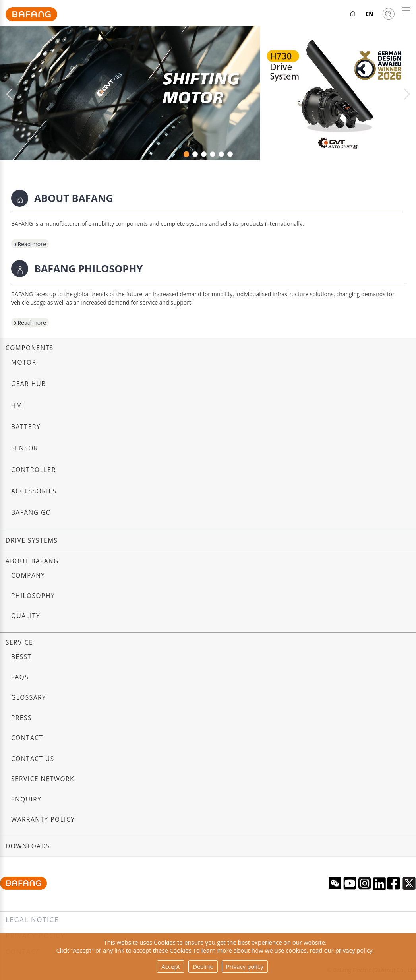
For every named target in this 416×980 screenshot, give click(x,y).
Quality (26, 616)
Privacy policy (245, 966)
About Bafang (32, 561)
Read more (29, 244)
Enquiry (26, 799)
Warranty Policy (43, 820)
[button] (407, 94)
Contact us (33, 759)
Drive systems (32, 540)
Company (28, 575)
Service (19, 643)
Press (21, 718)
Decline (203, 966)
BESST (21, 657)
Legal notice (32, 919)
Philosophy (33, 596)
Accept (171, 966)
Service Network (43, 779)
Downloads (28, 846)
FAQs (20, 677)
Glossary (29, 698)
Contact (27, 738)
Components (30, 348)
